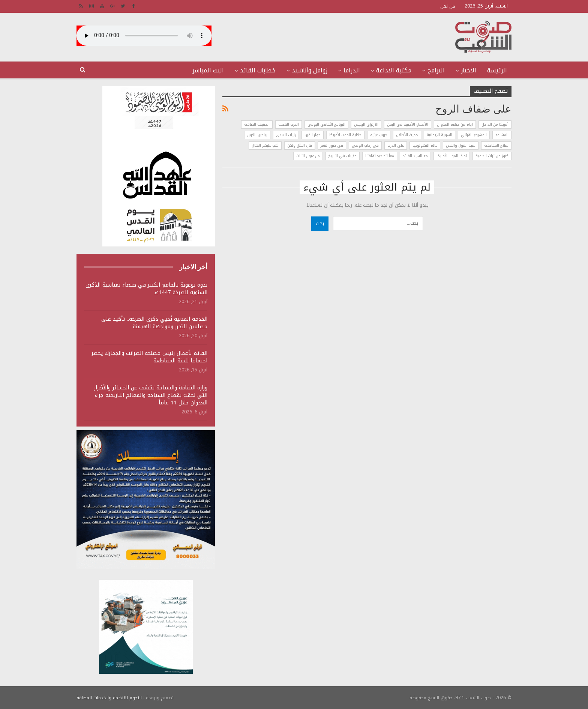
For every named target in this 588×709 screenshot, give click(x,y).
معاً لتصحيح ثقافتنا (380, 156)
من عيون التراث (308, 156)
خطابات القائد (258, 70)
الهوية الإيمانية (439, 135)
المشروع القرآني (474, 135)
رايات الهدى (286, 135)
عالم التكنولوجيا (425, 145)
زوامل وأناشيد (310, 70)
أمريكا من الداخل (495, 124)
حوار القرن (313, 135)
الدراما (352, 70)
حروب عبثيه (379, 135)
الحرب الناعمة (289, 124)
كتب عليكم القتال (265, 145)
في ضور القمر (332, 145)
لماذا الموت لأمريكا (452, 156)
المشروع (502, 135)
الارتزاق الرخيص (366, 124)
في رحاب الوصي (365, 145)
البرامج (436, 70)
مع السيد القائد (415, 156)
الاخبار (469, 70)
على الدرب (396, 145)
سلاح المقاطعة (496, 145)
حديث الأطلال (407, 135)
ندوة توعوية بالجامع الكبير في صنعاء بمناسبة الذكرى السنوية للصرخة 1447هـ (146, 289)
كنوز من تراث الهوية (492, 156)
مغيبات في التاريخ (343, 156)
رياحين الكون (257, 135)
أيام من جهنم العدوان (455, 124)
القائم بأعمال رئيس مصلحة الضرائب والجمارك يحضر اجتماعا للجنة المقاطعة (149, 357)
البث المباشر (208, 70)
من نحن (448, 6)
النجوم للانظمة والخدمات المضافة (109, 697)
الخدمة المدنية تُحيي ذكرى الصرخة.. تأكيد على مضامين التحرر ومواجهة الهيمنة (154, 323)
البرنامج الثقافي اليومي (326, 124)
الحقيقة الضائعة (257, 124)
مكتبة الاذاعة (394, 70)
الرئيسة (497, 70)
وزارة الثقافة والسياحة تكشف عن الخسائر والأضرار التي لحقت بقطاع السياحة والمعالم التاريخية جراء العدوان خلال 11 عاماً (151, 395)
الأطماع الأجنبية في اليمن (408, 124)
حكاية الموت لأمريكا (345, 135)
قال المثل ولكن (300, 145)
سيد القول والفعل (461, 145)
